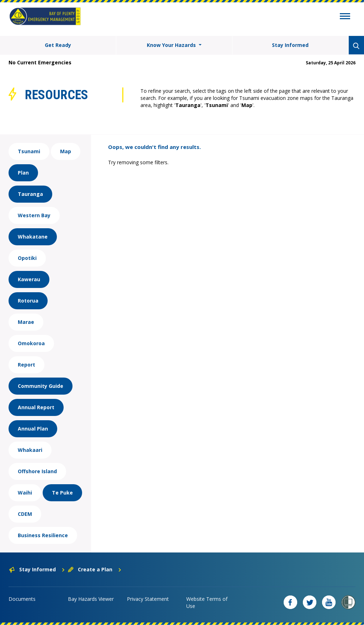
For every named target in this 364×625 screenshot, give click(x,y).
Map (66, 151)
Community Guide (41, 386)
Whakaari (30, 450)
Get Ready (58, 45)
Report (26, 365)
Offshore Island (37, 471)
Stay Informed (290, 45)
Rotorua (28, 301)
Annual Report (36, 407)
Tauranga (30, 194)
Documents (22, 599)
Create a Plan (95, 569)
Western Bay (34, 215)
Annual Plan (33, 429)
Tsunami (29, 151)
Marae (26, 322)
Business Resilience (43, 535)
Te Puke (62, 493)
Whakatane (33, 237)
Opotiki (27, 258)
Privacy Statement (148, 599)
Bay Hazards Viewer (91, 599)
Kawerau (29, 279)
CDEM (25, 514)
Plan (23, 173)
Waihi (25, 493)
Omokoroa (31, 343)
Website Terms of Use (207, 602)
